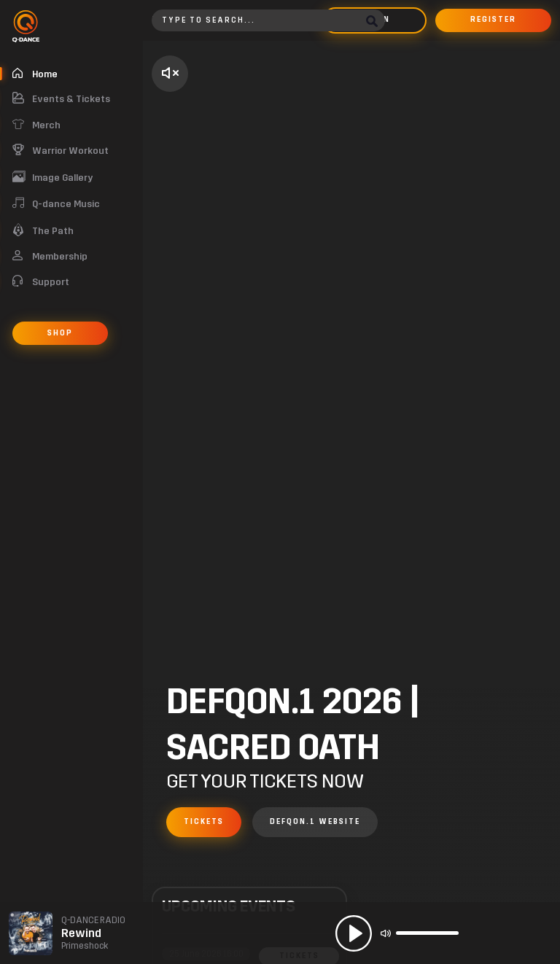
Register (493, 20)
